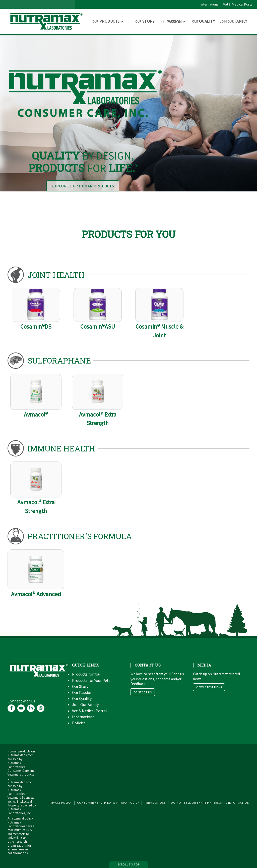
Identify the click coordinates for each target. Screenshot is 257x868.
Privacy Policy (60, 803)
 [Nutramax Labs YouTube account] (21, 708)
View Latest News (209, 687)
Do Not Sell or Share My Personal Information (210, 803)
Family (233, 21)
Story (145, 21)
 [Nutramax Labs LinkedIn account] (31, 708)
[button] (109, 21)
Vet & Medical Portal (238, 4)
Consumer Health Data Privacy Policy (108, 803)
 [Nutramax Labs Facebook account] (11, 708)
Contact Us (143, 692)
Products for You (86, 674)
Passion (171, 22)
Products (106, 21)
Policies (79, 723)
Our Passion (82, 692)
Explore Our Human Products (83, 186)
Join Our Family (85, 704)
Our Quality (82, 698)
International (210, 4)
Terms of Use (155, 803)
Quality (203, 21)
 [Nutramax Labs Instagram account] (41, 708)
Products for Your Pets (91, 680)
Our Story (80, 686)
